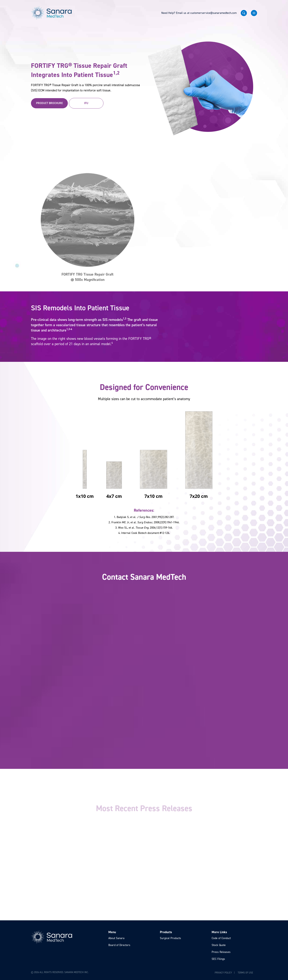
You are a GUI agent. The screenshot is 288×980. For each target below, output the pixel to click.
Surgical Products (170, 938)
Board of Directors (119, 945)
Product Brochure (49, 103)
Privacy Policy (223, 973)
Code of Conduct (221, 938)
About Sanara (116, 938)
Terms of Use (245, 973)
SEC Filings (218, 959)
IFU (86, 103)
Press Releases (221, 952)
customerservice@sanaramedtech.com (213, 13)
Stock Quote (219, 945)
